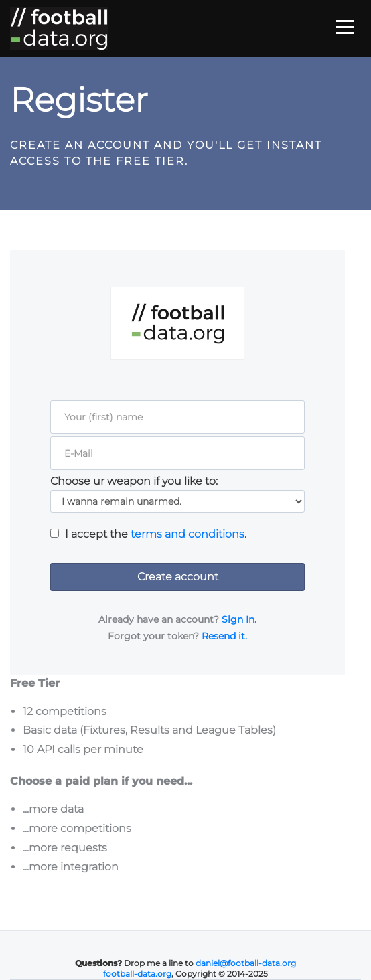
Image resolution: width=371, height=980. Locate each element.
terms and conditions (188, 534)
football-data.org (137, 974)
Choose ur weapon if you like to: (134, 481)
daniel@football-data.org (246, 963)
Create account (178, 577)
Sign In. (239, 619)
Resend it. (224, 636)
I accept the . (156, 534)
